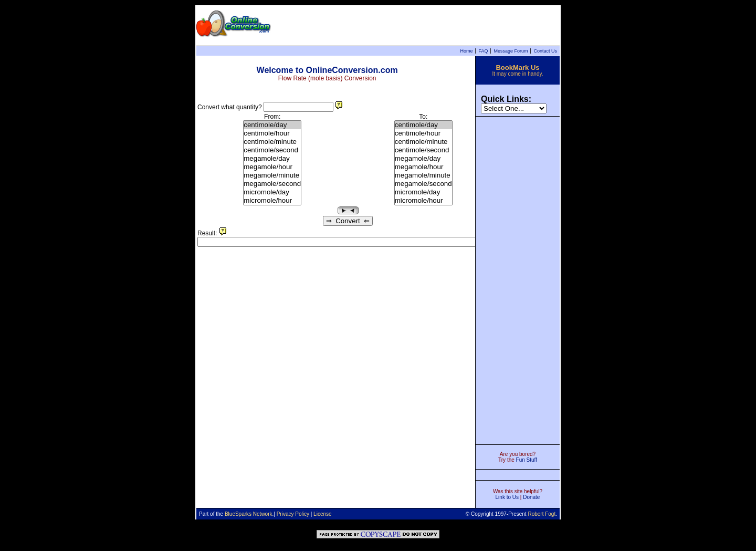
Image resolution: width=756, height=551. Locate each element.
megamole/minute (272, 175)
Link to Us (507, 497)
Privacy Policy (293, 514)
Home (466, 51)
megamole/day (272, 159)
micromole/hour (272, 201)
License (322, 514)
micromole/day (272, 192)
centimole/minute (272, 142)
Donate (531, 497)
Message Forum (511, 51)
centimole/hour (272, 133)
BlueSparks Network (249, 514)
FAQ (483, 51)
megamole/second (272, 184)
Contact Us (545, 51)
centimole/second (272, 150)
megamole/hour (272, 167)
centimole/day (272, 125)
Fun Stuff (527, 460)
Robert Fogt (542, 514)
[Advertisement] (518, 279)
